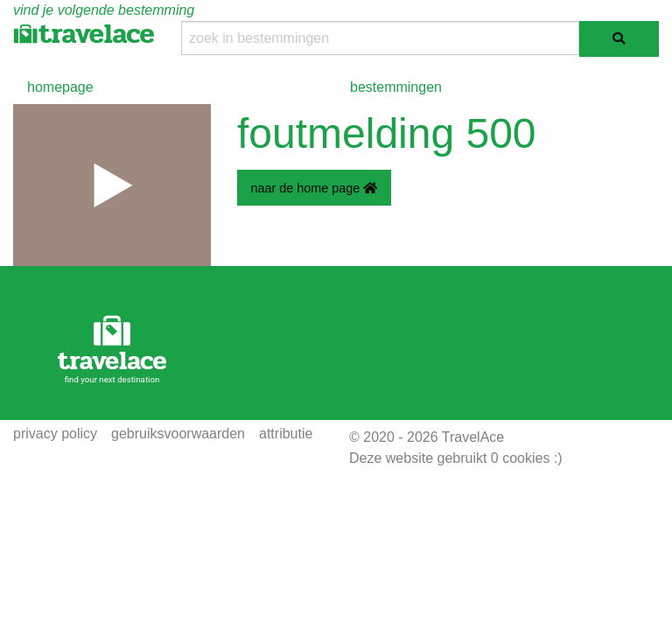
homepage (60, 87)
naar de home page (314, 188)
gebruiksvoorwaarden (178, 434)
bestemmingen (396, 87)
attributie (286, 434)
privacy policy (55, 434)
